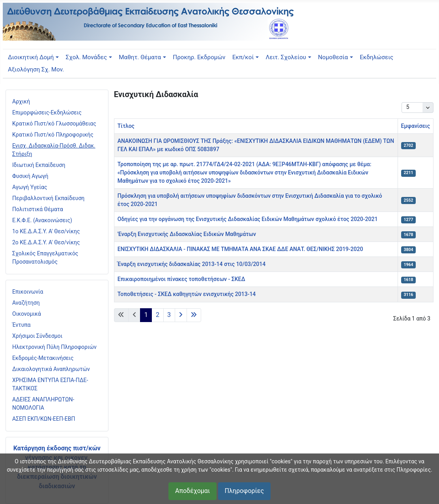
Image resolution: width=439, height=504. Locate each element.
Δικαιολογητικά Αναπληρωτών (51, 369)
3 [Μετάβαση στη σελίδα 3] (169, 315)
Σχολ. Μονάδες (87, 57)
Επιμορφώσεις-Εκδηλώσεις (47, 112)
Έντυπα (21, 325)
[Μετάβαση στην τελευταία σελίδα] (194, 315)
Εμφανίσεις (416, 126)
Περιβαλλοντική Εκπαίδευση (48, 198)
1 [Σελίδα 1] (146, 315)
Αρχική (21, 101)
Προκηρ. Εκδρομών (199, 57)
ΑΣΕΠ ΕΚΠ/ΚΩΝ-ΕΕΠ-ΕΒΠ (44, 419)
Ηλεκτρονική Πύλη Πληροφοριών (54, 347)
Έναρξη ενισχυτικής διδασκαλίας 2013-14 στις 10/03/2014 (192, 264)
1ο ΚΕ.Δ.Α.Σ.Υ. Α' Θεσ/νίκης (46, 231)
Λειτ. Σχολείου (286, 57)
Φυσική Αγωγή (30, 176)
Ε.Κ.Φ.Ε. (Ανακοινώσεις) (42, 220)
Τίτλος (126, 126)
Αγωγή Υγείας (30, 187)
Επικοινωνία (28, 292)
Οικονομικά (27, 314)
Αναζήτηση (26, 303)
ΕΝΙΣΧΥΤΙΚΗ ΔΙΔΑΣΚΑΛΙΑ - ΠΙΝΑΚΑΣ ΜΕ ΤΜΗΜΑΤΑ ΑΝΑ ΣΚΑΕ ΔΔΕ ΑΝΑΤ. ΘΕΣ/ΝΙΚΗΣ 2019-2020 (240, 249)
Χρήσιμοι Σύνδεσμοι (37, 336)
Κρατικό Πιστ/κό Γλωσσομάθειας (54, 124)
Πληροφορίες (244, 491)
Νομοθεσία (333, 57)
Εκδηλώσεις (376, 57)
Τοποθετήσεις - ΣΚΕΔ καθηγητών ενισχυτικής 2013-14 (187, 294)
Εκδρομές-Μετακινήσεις (43, 358)
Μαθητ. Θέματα (140, 57)
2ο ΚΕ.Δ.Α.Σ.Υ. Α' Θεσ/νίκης (46, 242)
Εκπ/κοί (243, 57)
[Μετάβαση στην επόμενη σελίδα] (181, 315)
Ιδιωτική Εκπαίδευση (39, 165)
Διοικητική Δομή (31, 57)
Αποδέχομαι (192, 491)
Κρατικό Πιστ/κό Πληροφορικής (53, 135)
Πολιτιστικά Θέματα (38, 209)
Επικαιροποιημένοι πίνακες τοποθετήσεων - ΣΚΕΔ (181, 279)
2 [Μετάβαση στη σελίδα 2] (158, 315)
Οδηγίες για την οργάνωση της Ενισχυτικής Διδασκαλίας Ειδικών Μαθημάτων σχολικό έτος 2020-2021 (248, 219)
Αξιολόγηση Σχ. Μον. (36, 69)
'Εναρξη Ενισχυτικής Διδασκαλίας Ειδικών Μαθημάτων (187, 234)
